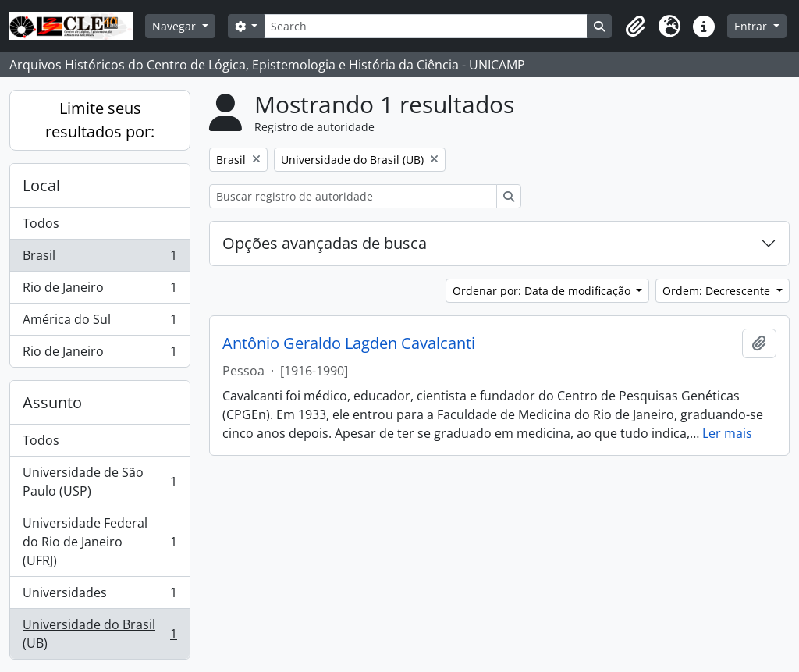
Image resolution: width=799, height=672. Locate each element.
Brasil (99, 259)
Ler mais (727, 433)
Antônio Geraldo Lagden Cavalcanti (349, 343)
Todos (41, 223)
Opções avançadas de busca (325, 243)
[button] (635, 27)
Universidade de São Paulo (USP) (99, 482)
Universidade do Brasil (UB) (99, 634)
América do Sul (99, 323)
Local (41, 185)
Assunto (52, 402)
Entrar (752, 26)
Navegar (176, 26)
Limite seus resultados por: (100, 120)
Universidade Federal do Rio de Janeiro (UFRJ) (99, 542)
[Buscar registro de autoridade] (353, 196)
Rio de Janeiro (99, 291)
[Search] (426, 26)
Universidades (99, 596)
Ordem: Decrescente (718, 291)
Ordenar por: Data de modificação (543, 291)
